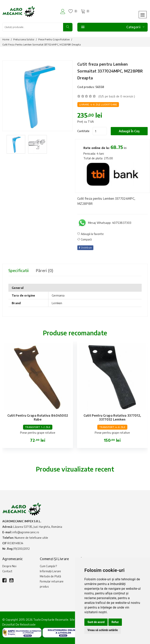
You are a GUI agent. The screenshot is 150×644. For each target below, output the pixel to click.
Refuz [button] (115, 622)
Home (6, 39)
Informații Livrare (50, 571)
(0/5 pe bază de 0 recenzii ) (117, 96)
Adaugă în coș (129, 131)
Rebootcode (28, 624)
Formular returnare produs (52, 584)
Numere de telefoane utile (31, 538)
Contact (7, 571)
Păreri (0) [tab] (45, 270)
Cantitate (83, 131)
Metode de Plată (50, 576)
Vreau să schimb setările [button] (103, 630)
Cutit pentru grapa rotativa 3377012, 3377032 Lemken (112, 417)
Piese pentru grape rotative (54, 39)
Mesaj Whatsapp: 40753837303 (110, 223)
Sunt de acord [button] (96, 622)
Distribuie (85, 248)
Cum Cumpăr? (48, 566)
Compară (85, 239)
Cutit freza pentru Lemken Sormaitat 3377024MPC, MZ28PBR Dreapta (110, 71)
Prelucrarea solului (24, 39)
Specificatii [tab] (19, 270)
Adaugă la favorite (91, 234)
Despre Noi (9, 566)
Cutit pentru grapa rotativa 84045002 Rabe (38, 417)
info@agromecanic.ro (26, 532)
